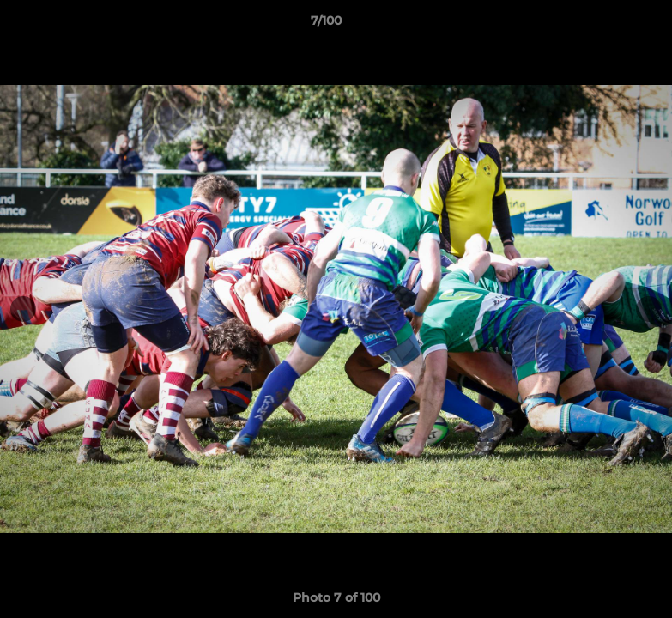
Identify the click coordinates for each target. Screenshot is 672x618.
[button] (600, 25)
